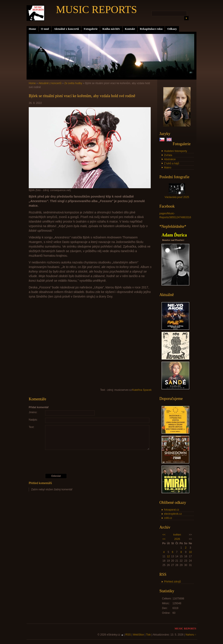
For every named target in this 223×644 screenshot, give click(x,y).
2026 (177, 539)
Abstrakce (170, 159)
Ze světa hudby (73, 83)
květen (177, 535)
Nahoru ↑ (191, 635)
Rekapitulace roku (151, 29)
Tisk (148, 635)
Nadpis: (33, 420)
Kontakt (130, 29)
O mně (45, 29)
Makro (168, 168)
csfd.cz (168, 518)
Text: (31, 427)
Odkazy (172, 29)
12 (168, 556)
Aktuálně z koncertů (66, 29)
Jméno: (33, 412)
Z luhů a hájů (171, 163)
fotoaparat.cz (171, 510)
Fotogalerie (91, 29)
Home (32, 29)
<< (164, 535)
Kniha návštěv (111, 29)
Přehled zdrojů (172, 582)
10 (190, 552)
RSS (128, 635)
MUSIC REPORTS (96, 9)
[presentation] (90, 462)
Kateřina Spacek (142, 390)
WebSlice (138, 635)
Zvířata (168, 155)
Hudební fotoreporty (176, 151)
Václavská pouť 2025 (177, 197)
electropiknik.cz (173, 514)
